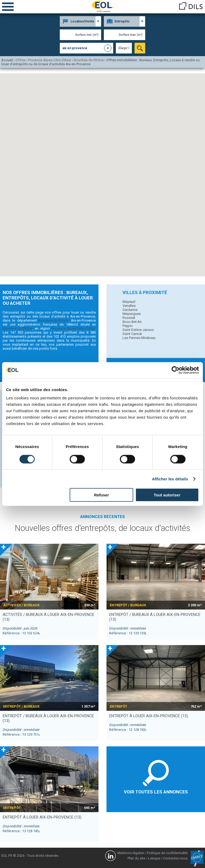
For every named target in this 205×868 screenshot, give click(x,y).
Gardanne (130, 310)
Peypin (128, 326)
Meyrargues (132, 314)
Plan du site (136, 858)
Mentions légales (131, 853)
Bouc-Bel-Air (132, 322)
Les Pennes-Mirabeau (139, 338)
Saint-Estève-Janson (138, 330)
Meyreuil (129, 302)
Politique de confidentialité (167, 853)
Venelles (129, 306)
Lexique (154, 858)
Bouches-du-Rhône (54, 320)
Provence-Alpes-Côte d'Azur (73, 328)
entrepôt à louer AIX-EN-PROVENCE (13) (149, 716)
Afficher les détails (170, 479)
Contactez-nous (175, 858)
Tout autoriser (167, 495)
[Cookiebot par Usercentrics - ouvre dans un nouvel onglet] (176, 370)
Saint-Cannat (132, 334)
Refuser (101, 495)
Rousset (129, 318)
